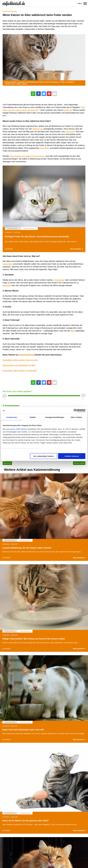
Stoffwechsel (38, 129)
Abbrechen (7, 463)
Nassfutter (7, 285)
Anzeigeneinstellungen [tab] (55, 417)
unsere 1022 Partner (18, 429)
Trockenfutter (59, 280)
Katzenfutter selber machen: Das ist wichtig (20, 360)
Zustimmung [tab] (12, 417)
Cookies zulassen (72, 456)
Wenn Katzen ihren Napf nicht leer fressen (27, 156)
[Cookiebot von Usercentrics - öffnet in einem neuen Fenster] (75, 411)
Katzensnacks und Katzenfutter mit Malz (19, 365)
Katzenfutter (44, 148)
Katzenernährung (10, 11)
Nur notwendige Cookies (44, 456)
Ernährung (68, 110)
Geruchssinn (70, 132)
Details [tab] (33, 417)
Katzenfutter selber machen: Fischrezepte (20, 371)
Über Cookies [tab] (76, 417)
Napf (73, 331)
